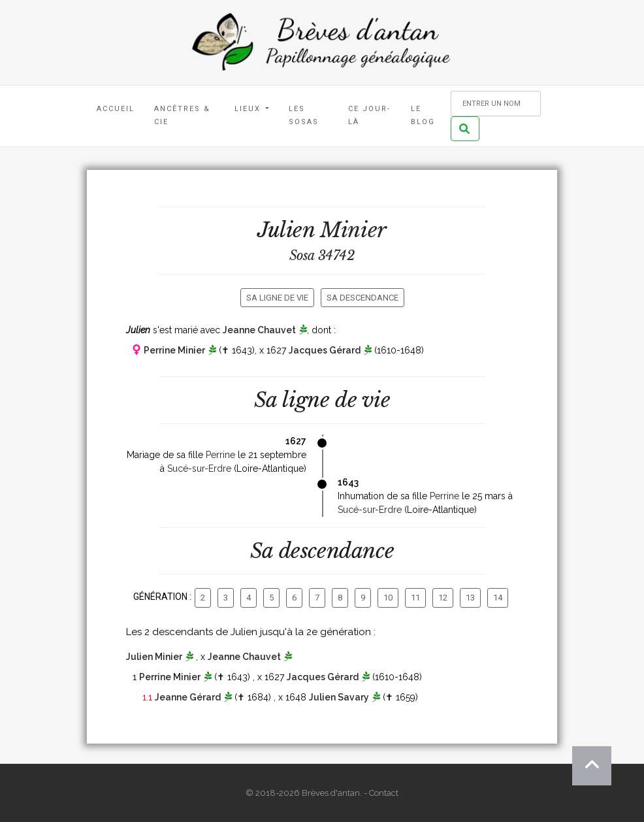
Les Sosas (304, 115)
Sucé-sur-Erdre (199, 469)
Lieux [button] (249, 109)
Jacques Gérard (325, 350)
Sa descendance (362, 298)
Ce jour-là (369, 115)
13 (470, 598)
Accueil (116, 109)
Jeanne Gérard (188, 697)
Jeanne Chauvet (259, 330)
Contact (384, 793)
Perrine (220, 455)
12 (443, 598)
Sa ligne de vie (277, 298)
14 (498, 598)
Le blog (423, 115)
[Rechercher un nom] (496, 104)
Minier (353, 230)
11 (415, 598)
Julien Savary (339, 697)
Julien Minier (154, 657)
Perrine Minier (174, 350)
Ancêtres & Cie (182, 115)
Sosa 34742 (322, 255)
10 (388, 598)
